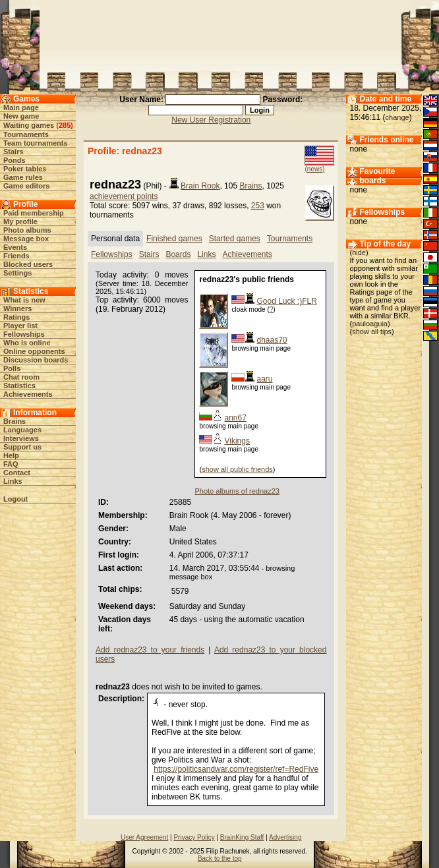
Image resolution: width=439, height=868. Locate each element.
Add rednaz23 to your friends (150, 650)
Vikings (237, 441)
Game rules (23, 177)
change (397, 117)
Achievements (28, 394)
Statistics (19, 386)
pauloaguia (370, 324)
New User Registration (211, 120)
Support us (22, 447)
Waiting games (29, 125)
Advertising (285, 837)
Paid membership (34, 213)
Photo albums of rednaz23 (237, 491)
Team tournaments (36, 143)
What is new (24, 300)
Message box (26, 239)
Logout (15, 499)
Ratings (16, 317)
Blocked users (28, 264)
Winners (17, 308)
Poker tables (25, 169)
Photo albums (27, 230)
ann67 (235, 418)
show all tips (372, 332)
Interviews (21, 438)
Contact (17, 473)
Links (13, 481)
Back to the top (220, 858)
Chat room (21, 377)
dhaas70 (272, 340)
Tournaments (26, 134)
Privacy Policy (194, 837)
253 (258, 206)
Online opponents (34, 351)
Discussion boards (36, 360)
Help (11, 455)
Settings (17, 273)
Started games (235, 239)
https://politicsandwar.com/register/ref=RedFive (236, 769)
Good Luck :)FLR (286, 301)
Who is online (27, 343)
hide (359, 252)
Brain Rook (200, 186)
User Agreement (144, 837)
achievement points (124, 196)
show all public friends (237, 469)
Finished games (174, 239)
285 (65, 125)
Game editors (26, 186)
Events (15, 247)
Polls (12, 368)
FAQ (11, 464)
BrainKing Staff (242, 837)
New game (21, 116)
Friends (16, 256)
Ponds (15, 160)
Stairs (14, 152)
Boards (178, 254)
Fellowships (24, 334)
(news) (314, 169)
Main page (21, 107)
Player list (20, 326)
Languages (22, 430)
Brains (15, 421)
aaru (264, 379)
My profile (20, 221)
